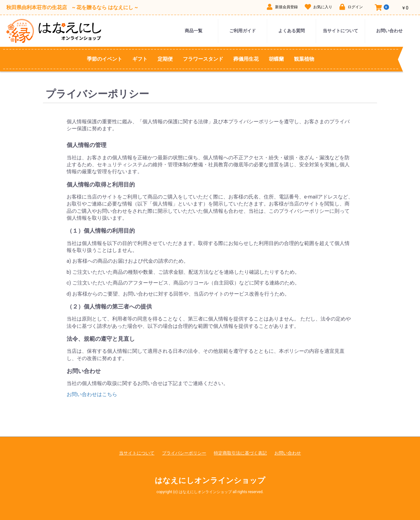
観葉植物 (304, 59)
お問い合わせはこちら (92, 394)
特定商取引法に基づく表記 (240, 453)
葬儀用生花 (246, 59)
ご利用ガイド (243, 31)
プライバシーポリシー (184, 453)
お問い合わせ (389, 31)
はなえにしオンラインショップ (210, 480)
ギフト (140, 59)
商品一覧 (194, 31)
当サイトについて (340, 31)
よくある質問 (291, 31)
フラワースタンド (203, 59)
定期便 (165, 59)
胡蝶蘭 (276, 59)
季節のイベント (105, 59)
